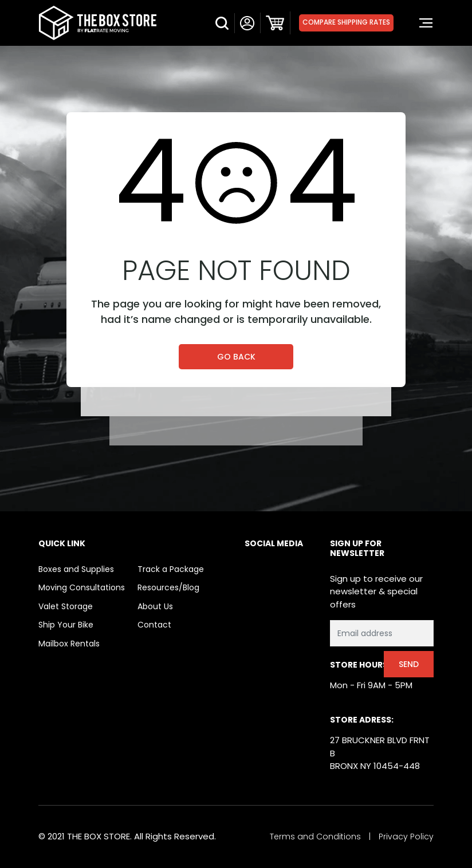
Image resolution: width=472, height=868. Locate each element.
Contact (154, 625)
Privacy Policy (406, 837)
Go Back (236, 357)
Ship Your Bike (66, 625)
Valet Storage (66, 606)
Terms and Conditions (315, 837)
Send (409, 664)
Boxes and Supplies (76, 569)
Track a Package (171, 569)
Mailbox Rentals (69, 644)
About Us (155, 606)
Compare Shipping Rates (346, 22)
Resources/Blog (168, 587)
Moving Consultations (82, 587)
